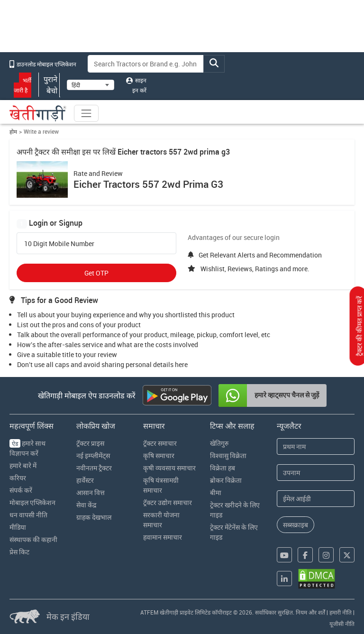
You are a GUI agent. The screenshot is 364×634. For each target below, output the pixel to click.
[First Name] (316, 446)
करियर (18, 478)
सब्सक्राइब (296, 525)
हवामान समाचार (163, 537)
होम (13, 132)
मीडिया (18, 527)
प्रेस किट (19, 552)
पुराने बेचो (49, 85)
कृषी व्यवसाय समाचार (169, 468)
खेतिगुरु (219, 443)
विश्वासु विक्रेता (228, 455)
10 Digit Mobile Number (59, 244)
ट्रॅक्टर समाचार (160, 443)
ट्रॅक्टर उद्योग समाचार (168, 502)
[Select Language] (91, 85)
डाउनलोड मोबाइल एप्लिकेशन (43, 64)
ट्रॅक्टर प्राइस (90, 443)
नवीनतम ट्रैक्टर (94, 468)
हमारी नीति (341, 612)
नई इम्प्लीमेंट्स (93, 455)
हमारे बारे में (23, 465)
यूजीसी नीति (342, 624)
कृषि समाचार (159, 455)
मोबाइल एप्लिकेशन (32, 502)
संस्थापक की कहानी (33, 539)
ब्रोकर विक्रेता (226, 480)
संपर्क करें (21, 490)
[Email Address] (316, 499)
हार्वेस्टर (85, 480)
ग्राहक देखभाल (94, 517)
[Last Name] (316, 473)
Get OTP (96, 273)
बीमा (216, 492)
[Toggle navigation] (86, 113)
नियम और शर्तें (310, 612)
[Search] (146, 64)
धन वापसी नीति (28, 515)
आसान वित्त (91, 492)
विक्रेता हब (223, 468)
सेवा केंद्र (86, 505)
